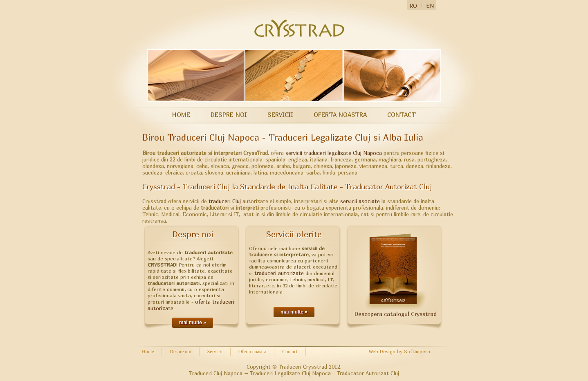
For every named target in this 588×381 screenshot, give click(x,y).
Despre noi (229, 114)
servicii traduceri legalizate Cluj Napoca (334, 153)
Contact (402, 114)
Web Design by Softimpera (399, 351)
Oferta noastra (340, 114)
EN (430, 6)
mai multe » (193, 323)
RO (413, 6)
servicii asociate (361, 201)
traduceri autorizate (279, 273)
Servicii (280, 114)
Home (181, 114)
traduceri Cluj (225, 201)
